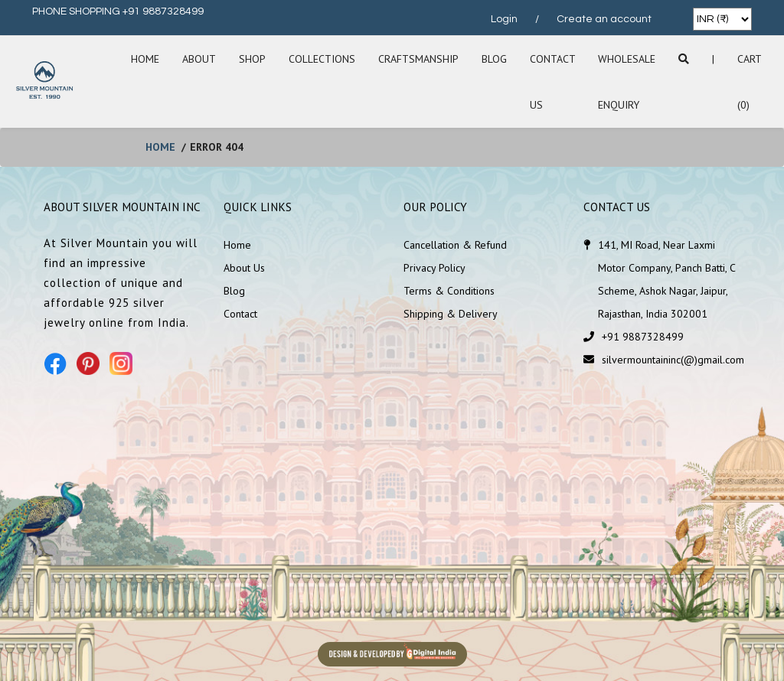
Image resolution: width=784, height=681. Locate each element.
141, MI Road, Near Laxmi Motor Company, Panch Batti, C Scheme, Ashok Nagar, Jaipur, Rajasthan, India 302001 (666, 279)
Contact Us (552, 82)
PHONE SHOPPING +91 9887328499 (118, 11)
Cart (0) (749, 82)
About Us (244, 268)
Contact (240, 314)
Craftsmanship (418, 59)
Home (145, 59)
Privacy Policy (434, 268)
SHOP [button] (252, 59)
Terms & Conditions (449, 291)
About (199, 59)
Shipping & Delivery (451, 314)
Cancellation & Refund (455, 245)
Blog (494, 59)
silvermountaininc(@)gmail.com (673, 360)
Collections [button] (322, 59)
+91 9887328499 (643, 337)
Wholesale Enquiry (627, 82)
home (160, 147)
